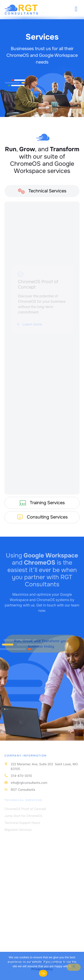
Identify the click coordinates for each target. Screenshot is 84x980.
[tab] (42, 193)
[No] (74, 967)
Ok (43, 973)
